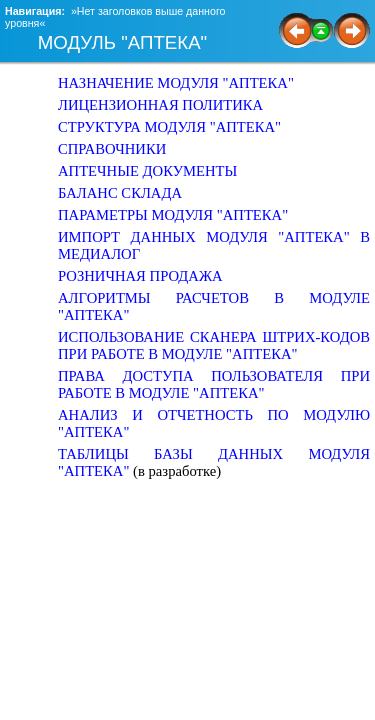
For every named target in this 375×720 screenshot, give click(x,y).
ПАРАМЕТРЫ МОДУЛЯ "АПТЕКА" (173, 215)
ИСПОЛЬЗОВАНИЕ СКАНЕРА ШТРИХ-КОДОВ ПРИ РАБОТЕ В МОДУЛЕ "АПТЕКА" (214, 345)
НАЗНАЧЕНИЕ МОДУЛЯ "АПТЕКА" (176, 83)
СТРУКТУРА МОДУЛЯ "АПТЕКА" (169, 127)
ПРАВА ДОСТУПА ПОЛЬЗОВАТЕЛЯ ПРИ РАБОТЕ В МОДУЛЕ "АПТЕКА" (214, 384)
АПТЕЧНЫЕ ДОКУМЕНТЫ (147, 171)
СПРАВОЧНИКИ (112, 149)
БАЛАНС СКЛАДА (120, 193)
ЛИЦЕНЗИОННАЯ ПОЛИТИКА (160, 105)
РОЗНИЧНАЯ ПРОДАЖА (140, 276)
